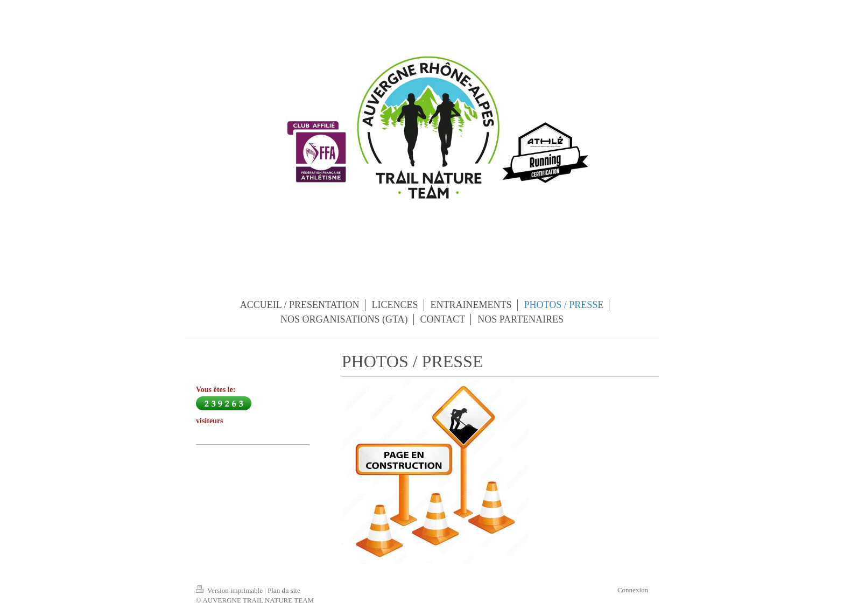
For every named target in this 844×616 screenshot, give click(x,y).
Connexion (633, 590)
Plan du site (284, 590)
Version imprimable (230, 590)
